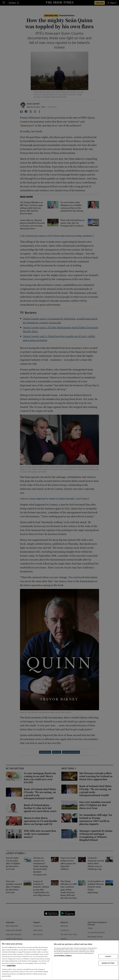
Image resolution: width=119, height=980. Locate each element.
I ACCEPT (108, 957)
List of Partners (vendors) (63, 956)
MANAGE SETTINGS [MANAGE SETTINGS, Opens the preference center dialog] (108, 963)
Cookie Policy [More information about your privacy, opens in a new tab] (11, 966)
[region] (59, 960)
